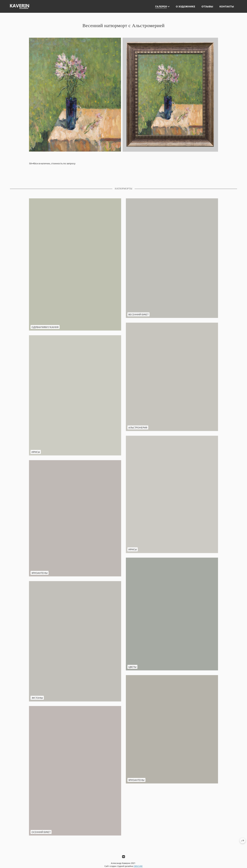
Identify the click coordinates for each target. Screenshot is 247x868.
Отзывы (207, 6)
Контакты (227, 6)
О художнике (185, 6)
